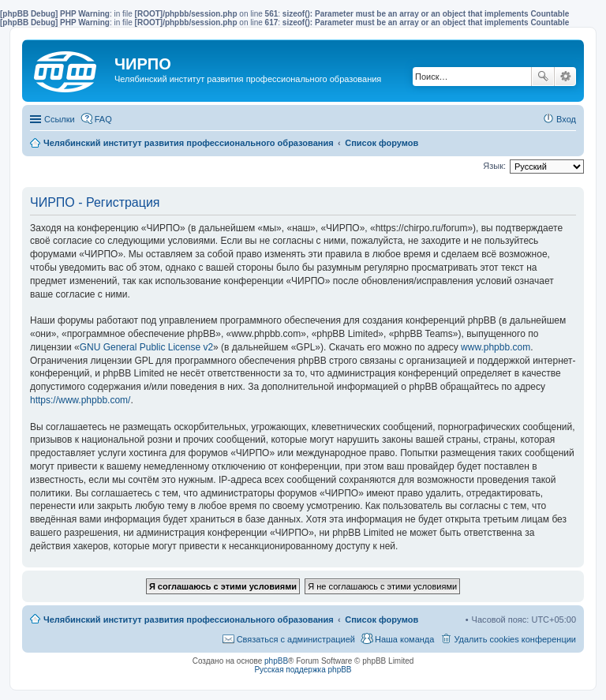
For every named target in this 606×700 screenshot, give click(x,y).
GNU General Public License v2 (146, 347)
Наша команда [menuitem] (404, 639)
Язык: (494, 166)
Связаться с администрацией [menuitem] (296, 639)
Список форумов (382, 620)
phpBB (276, 661)
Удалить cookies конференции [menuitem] (515, 639)
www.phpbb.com (496, 347)
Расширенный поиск (565, 77)
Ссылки (60, 119)
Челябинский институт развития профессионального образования (189, 620)
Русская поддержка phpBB (303, 670)
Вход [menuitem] (566, 119)
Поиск (543, 77)
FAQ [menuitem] (103, 119)
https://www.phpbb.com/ (80, 400)
